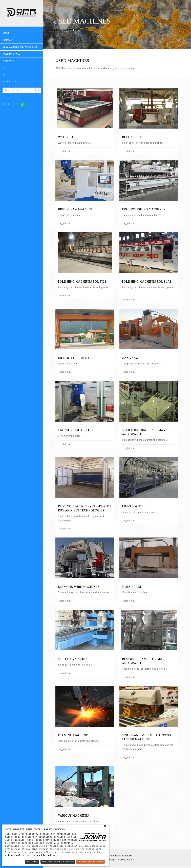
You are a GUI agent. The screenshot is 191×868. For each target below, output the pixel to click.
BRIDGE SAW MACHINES (77, 209)
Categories (22, 81)
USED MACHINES (12, 54)
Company (8, 40)
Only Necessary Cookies (58, 862)
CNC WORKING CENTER (77, 429)
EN (5, 68)
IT (4, 75)
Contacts (9, 61)
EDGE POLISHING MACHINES (144, 209)
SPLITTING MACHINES (76, 661)
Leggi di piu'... (66, 151)
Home (6, 33)
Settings (32, 862)
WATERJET (67, 137)
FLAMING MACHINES (75, 737)
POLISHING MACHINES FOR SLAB (147, 281)
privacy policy (15, 855)
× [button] (105, 826)
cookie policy (46, 855)
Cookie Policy (126, 861)
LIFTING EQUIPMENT (75, 357)
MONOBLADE (133, 585)
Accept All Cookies (90, 862)
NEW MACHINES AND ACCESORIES (20, 47)
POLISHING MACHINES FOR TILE (83, 281)
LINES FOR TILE (134, 505)
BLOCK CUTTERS (135, 137)
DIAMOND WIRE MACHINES (79, 585)
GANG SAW (131, 357)
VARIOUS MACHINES (74, 817)
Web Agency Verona (122, 857)
